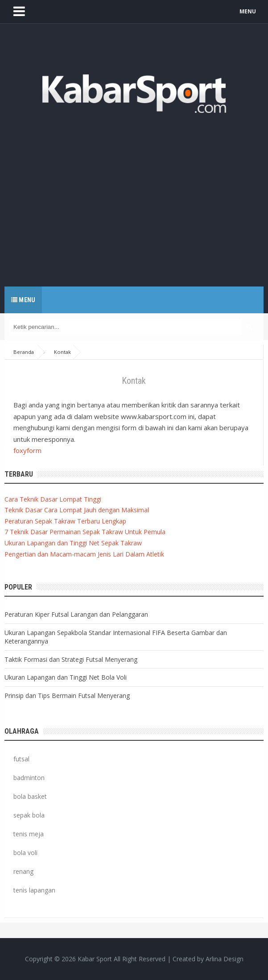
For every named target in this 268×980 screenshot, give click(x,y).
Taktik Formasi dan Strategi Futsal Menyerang (71, 659)
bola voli (25, 853)
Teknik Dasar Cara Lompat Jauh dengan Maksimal (77, 510)
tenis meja (29, 834)
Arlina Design (225, 959)
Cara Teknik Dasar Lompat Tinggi (53, 499)
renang (23, 871)
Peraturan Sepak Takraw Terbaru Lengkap (65, 521)
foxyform (27, 450)
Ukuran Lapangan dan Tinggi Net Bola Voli (66, 677)
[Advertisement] (134, 197)
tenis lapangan (34, 890)
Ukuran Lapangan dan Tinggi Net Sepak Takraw (73, 543)
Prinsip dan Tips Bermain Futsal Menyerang (67, 696)
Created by (208, 959)
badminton (29, 778)
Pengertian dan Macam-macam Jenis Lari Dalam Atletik (84, 554)
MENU (248, 11)
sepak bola (29, 815)
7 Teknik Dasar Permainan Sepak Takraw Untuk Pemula (85, 532)
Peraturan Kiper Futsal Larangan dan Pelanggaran (76, 614)
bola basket (30, 796)
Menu (23, 300)
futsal (21, 759)
